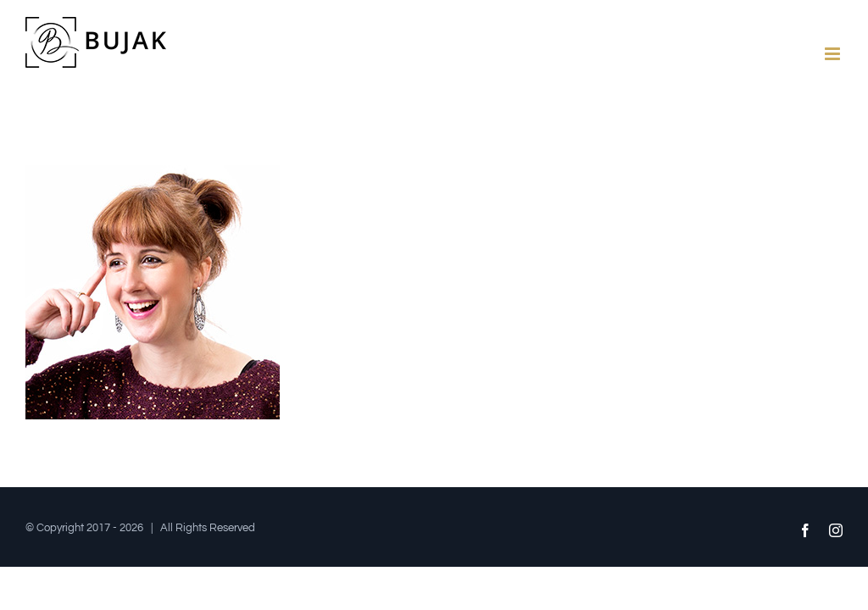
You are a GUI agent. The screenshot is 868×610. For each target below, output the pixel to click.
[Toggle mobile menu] (834, 54)
